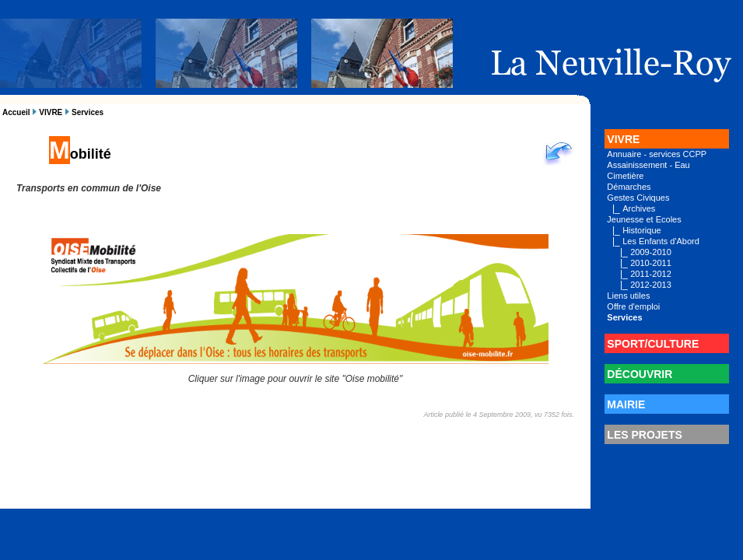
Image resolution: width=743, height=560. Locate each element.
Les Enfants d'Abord (661, 241)
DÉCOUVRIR (640, 374)
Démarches (629, 187)
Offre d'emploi (633, 306)
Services (88, 112)
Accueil (16, 112)
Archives (639, 208)
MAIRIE (626, 404)
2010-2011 (651, 263)
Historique (642, 230)
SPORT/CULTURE (653, 344)
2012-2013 (651, 285)
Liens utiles (628, 296)
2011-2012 (651, 274)
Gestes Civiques (638, 198)
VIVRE (51, 112)
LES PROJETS (644, 435)
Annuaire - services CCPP (657, 154)
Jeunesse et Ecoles (644, 219)
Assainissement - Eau (648, 165)
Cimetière (625, 176)
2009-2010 (651, 252)
